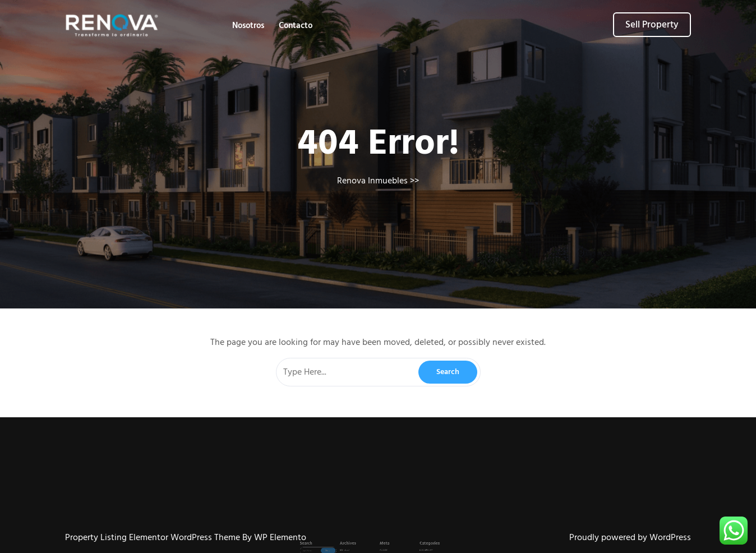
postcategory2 (409, 547)
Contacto (296, 26)
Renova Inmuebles (372, 181)
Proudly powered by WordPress (630, 537)
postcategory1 (409, 543)
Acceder (382, 543)
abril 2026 (356, 543)
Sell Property (652, 25)
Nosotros (248, 26)
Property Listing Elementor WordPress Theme (154, 537)
